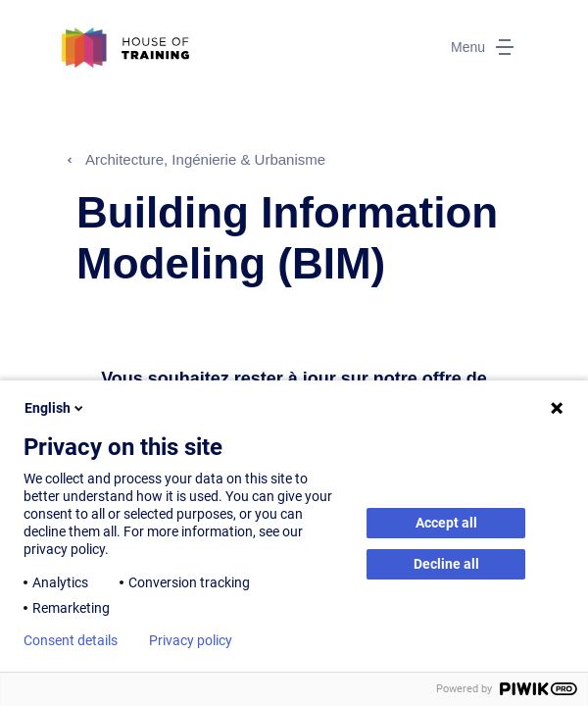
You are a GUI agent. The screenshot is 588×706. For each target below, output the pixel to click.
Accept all (446, 523)
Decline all (446, 564)
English (55, 408)
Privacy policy (191, 640)
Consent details (71, 640)
